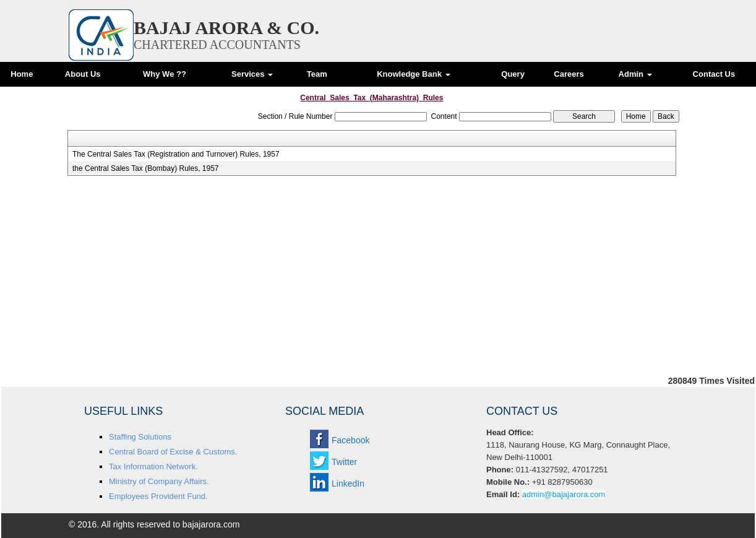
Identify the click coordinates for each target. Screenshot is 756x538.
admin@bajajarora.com (564, 494)
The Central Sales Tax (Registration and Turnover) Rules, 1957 (176, 154)
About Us (83, 74)
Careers (569, 74)
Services (252, 74)
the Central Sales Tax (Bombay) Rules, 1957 (146, 168)
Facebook (350, 440)
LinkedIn (348, 484)
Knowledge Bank (413, 74)
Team (317, 74)
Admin (635, 74)
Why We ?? (165, 74)
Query (513, 74)
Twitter (344, 462)
